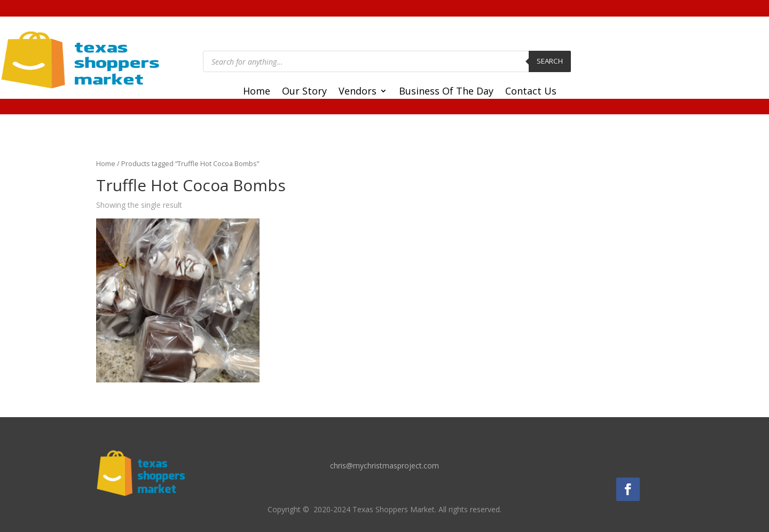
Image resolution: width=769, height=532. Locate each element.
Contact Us (531, 92)
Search (550, 61)
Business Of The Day (446, 92)
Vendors (358, 92)
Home (257, 92)
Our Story (304, 92)
